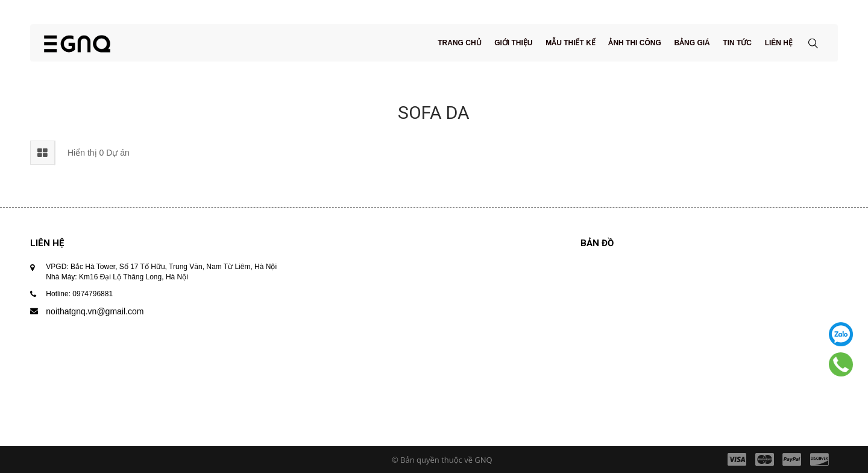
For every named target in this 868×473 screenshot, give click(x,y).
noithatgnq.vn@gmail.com (95, 311)
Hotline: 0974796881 (79, 294)
